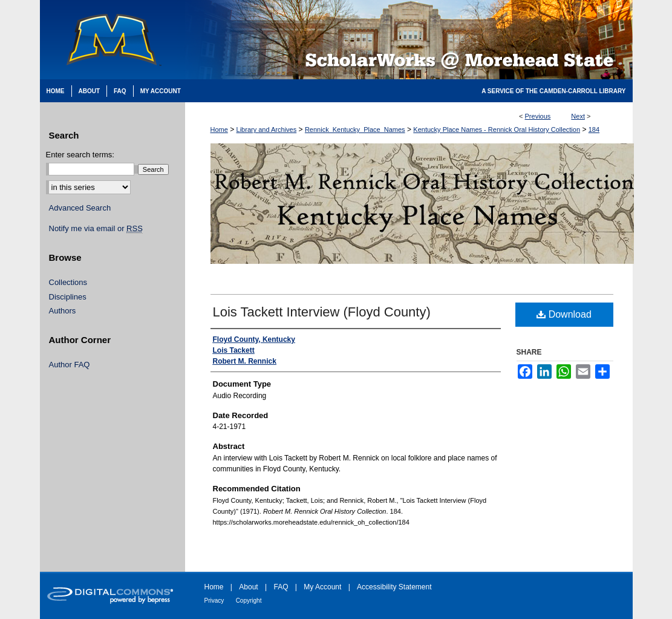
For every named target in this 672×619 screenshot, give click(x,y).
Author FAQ (70, 365)
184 (594, 129)
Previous (538, 116)
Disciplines (68, 297)
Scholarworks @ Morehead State (409, 40)
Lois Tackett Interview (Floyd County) (322, 312)
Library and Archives (267, 129)
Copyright (249, 601)
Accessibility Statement (394, 587)
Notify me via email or (96, 229)
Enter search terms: (80, 155)
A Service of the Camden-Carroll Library (553, 91)
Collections (68, 282)
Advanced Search (80, 208)
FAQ (281, 587)
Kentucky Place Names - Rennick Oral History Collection (497, 129)
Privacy (214, 601)
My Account (322, 587)
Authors (63, 311)
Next (578, 116)
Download (564, 314)
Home (219, 129)
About (248, 587)
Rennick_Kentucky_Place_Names (355, 129)
